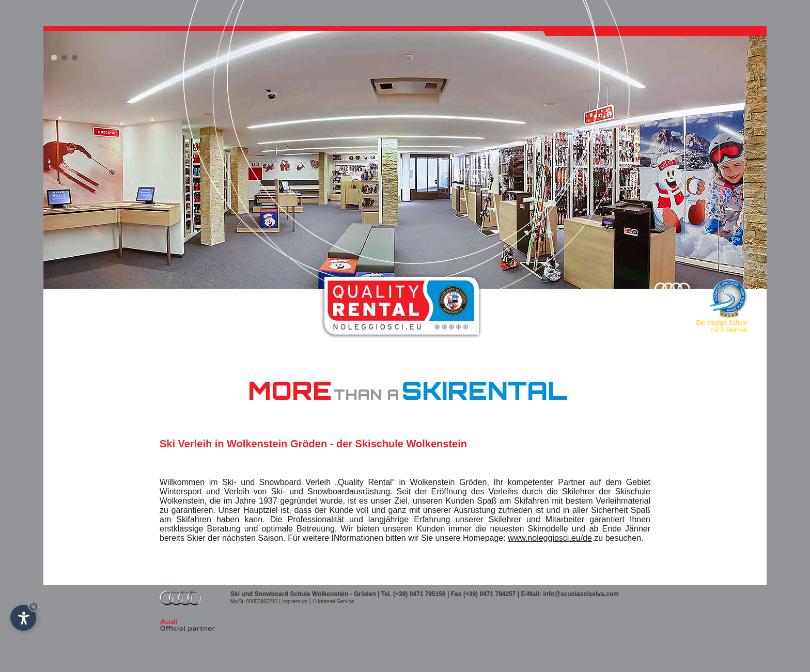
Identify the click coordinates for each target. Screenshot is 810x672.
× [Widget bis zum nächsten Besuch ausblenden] (34, 607)
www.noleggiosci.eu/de (550, 538)
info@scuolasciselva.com (581, 594)
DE (73, 293)
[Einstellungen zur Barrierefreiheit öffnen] (23, 618)
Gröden (365, 594)
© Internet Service (333, 601)
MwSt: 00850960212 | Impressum (269, 601)
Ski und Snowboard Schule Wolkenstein (289, 594)
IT (59, 293)
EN (89, 293)
